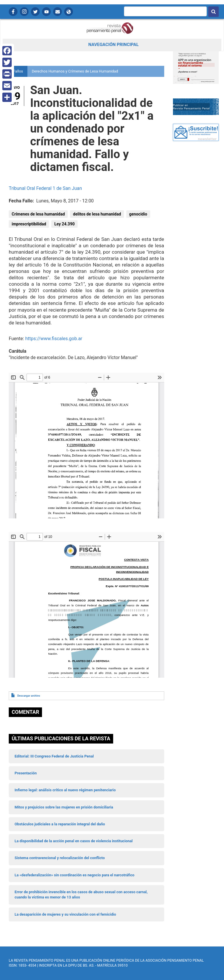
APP (69, 12)
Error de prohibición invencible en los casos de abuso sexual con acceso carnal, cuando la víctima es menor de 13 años (81, 895)
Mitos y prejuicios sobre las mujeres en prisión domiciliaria (64, 807)
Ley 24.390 (64, 224)
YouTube (46, 12)
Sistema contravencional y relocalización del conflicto (60, 858)
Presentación (26, 773)
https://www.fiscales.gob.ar (54, 339)
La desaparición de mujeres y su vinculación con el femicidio (65, 914)
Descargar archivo (29, 696)
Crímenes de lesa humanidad (38, 214)
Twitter (35, 12)
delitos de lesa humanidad (97, 214)
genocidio (138, 214)
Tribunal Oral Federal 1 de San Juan (45, 188)
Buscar (213, 12)
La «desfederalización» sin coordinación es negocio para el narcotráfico (75, 875)
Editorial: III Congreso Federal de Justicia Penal (54, 756)
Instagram (24, 12)
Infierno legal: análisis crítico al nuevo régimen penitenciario (65, 790)
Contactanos (57, 12)
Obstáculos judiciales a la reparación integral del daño (60, 824)
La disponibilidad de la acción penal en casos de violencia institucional (74, 841)
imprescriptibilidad (29, 224)
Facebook (13, 12)
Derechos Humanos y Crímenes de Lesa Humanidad (75, 71)
